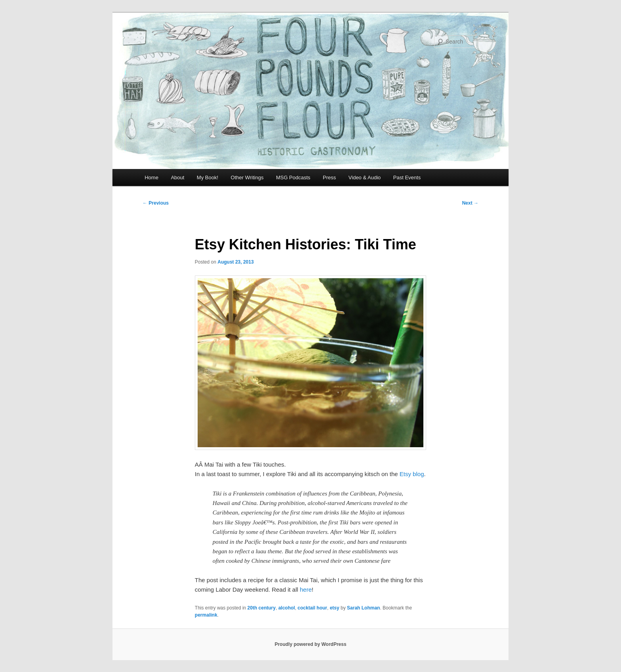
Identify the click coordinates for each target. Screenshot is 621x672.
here (306, 589)
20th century (262, 608)
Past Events (407, 177)
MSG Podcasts (293, 177)
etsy (335, 608)
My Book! (208, 177)
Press (329, 177)
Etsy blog (412, 474)
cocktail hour (312, 608)
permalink (206, 615)
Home (151, 177)
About (177, 177)
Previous (156, 203)
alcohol (287, 608)
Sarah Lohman (363, 608)
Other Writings (247, 177)
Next (470, 203)
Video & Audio (365, 177)
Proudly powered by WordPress (310, 644)
